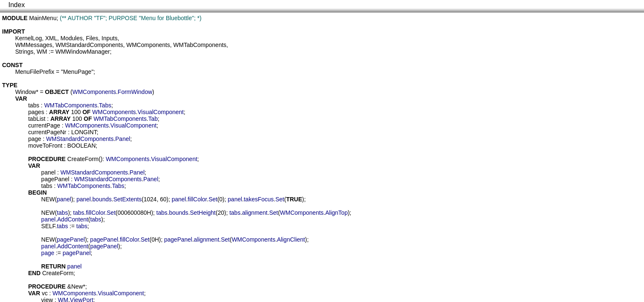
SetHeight (203, 213)
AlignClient (291, 240)
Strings (24, 52)
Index (17, 5)
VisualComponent (160, 112)
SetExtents (127, 199)
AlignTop (336, 213)
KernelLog (28, 38)
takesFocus (259, 199)
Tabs (105, 105)
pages (36, 112)
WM (42, 52)
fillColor (197, 199)
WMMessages (34, 45)
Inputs (109, 38)
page (35, 139)
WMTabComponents (200, 45)
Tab (153, 119)
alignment (255, 213)
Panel (123, 139)
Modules (71, 38)
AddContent (73, 219)
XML (51, 38)
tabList (37, 119)
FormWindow (135, 92)
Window (26, 92)
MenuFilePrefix (35, 72)
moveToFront (45, 146)
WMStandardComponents (89, 45)
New (77, 286)
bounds (102, 199)
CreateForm (83, 159)
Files (92, 38)
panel (48, 172)
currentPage (44, 125)
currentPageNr (47, 132)
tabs (34, 105)
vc (45, 293)
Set (213, 199)
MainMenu (43, 18)
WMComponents (148, 45)
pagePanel (55, 179)
